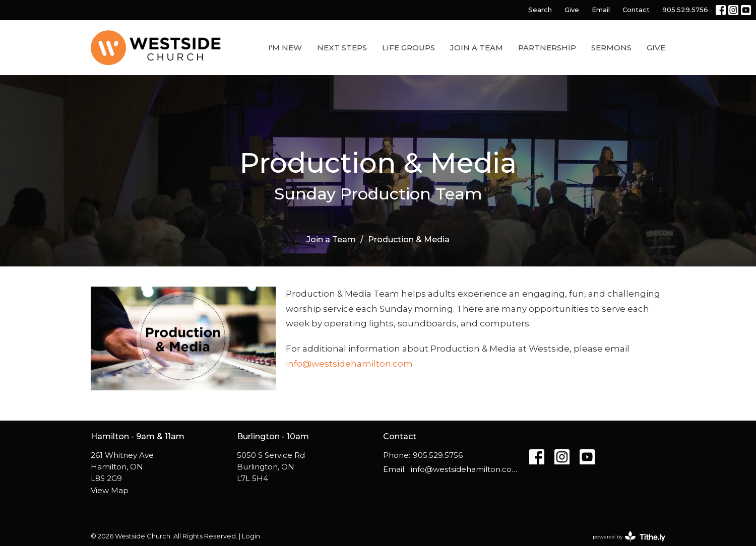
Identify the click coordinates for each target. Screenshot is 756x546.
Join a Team (477, 48)
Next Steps (342, 48)
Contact (636, 10)
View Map (110, 490)
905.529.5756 (685, 10)
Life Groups (408, 48)
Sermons (611, 48)
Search (540, 10)
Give (572, 10)
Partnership (547, 48)
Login (251, 536)
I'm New (285, 48)
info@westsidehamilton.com (349, 364)
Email (601, 10)
